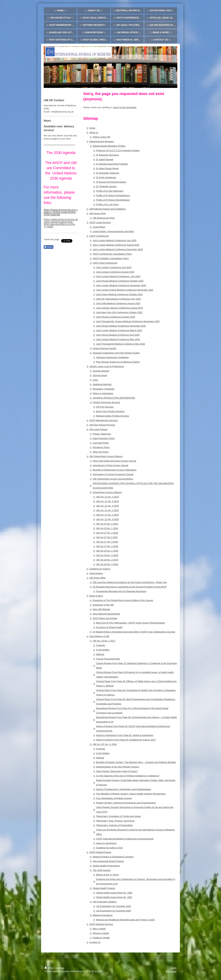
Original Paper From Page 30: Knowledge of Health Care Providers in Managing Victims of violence (136, 693)
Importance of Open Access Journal (110, 465)
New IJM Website (101, 609)
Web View (171, 971)
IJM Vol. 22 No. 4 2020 (107, 519)
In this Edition (103, 650)
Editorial (100, 654)
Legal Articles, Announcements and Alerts (113, 231)
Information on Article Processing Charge (113, 474)
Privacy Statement (102, 434)
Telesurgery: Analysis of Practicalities (114, 825)
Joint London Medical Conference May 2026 (118, 339)
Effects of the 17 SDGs (107, 875)
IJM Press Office (97, 578)
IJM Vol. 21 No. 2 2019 (107, 497)
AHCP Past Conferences (105, 263)
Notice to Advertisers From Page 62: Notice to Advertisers (125, 735)
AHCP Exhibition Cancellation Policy (111, 258)
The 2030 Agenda (102, 870)
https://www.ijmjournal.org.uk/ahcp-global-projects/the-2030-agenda (61, 212)
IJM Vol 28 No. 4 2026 (107, 564)
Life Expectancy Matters (105, 902)
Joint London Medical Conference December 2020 (121, 285)
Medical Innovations (103, 915)
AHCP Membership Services (103, 420)
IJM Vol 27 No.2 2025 (107, 537)
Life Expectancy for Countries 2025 (113, 906)
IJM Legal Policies (98, 429)
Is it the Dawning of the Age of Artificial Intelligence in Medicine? (128, 776)
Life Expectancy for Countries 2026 (113, 911)
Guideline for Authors (100, 569)
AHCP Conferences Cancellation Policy (112, 254)
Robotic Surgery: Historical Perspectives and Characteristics (126, 803)
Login (174, 968)
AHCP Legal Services (100, 222)
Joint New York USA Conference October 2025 (119, 312)
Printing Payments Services (106, 402)
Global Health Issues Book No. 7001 (114, 897)
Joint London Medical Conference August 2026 (116, 245)
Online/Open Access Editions (107, 492)
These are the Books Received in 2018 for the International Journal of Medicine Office (135, 832)
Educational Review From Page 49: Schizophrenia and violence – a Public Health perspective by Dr (136, 720)
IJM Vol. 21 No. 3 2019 (107, 501)
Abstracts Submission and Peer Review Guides (116, 353)
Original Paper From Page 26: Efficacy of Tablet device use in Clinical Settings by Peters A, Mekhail (136, 684)
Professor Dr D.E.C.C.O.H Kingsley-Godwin (118, 150)
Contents (100, 645)
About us (94, 132)
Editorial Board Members (102, 141)
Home (92, 128)
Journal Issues (100, 375)
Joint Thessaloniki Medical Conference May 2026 (120, 344)
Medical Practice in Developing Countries (113, 857)
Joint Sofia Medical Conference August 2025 (118, 303)
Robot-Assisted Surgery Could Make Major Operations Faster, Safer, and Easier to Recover (136, 782)
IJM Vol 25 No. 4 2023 (107, 524)
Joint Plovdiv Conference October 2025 (116, 317)
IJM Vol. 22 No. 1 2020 (107, 510)
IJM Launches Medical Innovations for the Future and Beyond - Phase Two (130, 582)
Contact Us (95, 942)
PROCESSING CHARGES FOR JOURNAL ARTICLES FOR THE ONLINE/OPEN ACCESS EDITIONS (133, 486)
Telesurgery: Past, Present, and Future (115, 821)
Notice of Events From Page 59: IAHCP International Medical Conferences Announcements (133, 729)
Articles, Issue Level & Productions (107, 366)
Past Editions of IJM (99, 636)
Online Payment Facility (105, 348)
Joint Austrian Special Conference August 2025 (119, 308)
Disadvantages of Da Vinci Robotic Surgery (117, 767)
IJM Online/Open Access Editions (106, 456)
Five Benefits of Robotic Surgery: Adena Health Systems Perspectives (131, 794)
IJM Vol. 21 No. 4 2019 (107, 506)
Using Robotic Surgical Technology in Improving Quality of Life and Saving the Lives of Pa (135, 809)
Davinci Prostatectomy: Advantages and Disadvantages (124, 789)
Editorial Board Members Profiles (109, 146)
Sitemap (60, 968)
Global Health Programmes (106, 866)
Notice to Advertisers (103, 393)
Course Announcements (108, 659)
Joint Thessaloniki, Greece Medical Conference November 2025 (128, 321)
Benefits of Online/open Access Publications (115, 470)
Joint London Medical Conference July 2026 (115, 240)
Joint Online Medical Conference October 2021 (119, 294)
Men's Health (99, 929)
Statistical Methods (102, 384)
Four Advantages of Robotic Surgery (114, 798)
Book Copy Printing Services (110, 411)
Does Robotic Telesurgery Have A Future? (117, 771)
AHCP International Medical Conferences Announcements (125, 839)
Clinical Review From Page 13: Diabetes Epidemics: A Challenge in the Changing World (136, 666)
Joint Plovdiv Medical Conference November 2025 (121, 326)
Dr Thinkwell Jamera (106, 186)
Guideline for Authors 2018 (109, 848)
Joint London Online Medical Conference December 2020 (125, 290)
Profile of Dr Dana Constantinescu (113, 195)
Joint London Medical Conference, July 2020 (118, 276)
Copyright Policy (101, 443)
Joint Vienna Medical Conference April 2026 (118, 335)
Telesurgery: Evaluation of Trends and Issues (118, 816)
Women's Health (101, 933)
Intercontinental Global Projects (108, 861)
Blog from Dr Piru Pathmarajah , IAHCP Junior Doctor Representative (130, 623)
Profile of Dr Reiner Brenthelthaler (113, 200)
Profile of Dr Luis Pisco (107, 204)
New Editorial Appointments (106, 614)
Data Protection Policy (104, 438)
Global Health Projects (104, 888)
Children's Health (101, 938)
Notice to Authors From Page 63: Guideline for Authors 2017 (126, 740)
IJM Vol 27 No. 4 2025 (107, 546)
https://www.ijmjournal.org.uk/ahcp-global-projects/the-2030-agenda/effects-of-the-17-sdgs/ (61, 223)
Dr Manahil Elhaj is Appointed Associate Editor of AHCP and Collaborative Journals (134, 632)
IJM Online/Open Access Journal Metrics (113, 479)
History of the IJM (101, 137)
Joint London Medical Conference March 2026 (119, 330)
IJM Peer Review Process (102, 425)
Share (49, 247)
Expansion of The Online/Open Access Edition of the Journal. (123, 600)
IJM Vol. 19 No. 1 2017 (104, 641)
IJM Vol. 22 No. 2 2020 (107, 515)
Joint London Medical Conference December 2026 (118, 249)
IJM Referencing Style (104, 218)
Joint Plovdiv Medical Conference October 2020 (120, 281)
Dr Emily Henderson (106, 177)
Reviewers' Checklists (104, 389)
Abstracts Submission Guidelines (112, 357)
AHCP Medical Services (101, 924)
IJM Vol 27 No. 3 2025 (107, 542)
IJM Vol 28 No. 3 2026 (107, 560)
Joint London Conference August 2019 (115, 272)
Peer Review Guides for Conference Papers (118, 362)
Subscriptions (96, 573)
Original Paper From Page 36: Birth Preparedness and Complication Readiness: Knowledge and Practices (136, 702)
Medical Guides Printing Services (112, 416)
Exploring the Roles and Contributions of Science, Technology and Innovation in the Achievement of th (136, 881)
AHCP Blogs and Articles (105, 618)
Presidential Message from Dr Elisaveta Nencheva (121, 591)
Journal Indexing (101, 371)
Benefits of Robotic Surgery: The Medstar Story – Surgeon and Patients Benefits (136, 762)
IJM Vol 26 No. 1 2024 (107, 528)
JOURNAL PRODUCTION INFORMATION (114, 398)
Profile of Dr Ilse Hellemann (110, 191)
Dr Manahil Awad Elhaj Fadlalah (112, 164)
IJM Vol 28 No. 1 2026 (107, 551)
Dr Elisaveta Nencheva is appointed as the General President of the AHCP (130, 587)
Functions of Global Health (109, 627)
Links (95, 380)
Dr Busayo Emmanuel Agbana (111, 182)
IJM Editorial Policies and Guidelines (107, 209)
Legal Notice (99, 227)
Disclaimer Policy (101, 447)
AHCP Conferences (99, 236)
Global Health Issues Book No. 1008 (114, 893)
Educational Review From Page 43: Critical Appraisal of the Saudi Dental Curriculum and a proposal (132, 711)
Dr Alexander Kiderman (108, 173)
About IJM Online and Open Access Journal (114, 461)
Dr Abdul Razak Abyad (107, 168)
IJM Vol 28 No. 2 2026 (107, 555)
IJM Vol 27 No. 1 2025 (107, 533)
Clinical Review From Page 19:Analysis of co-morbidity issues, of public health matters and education (135, 675)
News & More (96, 596)
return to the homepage (125, 107)
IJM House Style (97, 213)
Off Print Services (105, 407)
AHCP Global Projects (100, 852)
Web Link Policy (101, 452)
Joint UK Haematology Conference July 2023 (118, 299)
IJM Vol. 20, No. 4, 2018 (105, 744)
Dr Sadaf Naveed (105, 159)
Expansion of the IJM (103, 605)
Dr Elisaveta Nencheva (107, 155)
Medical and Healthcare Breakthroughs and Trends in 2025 (125, 920)
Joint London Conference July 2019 (114, 267)
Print (49, 968)
